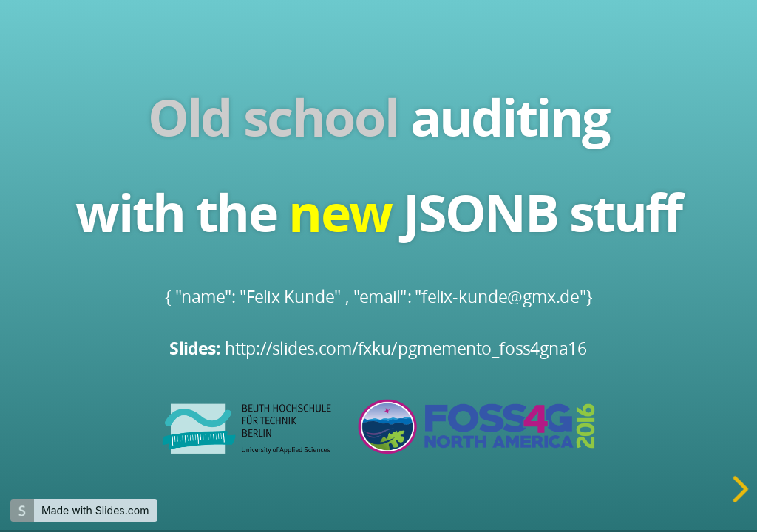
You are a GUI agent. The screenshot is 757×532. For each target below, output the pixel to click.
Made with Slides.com (95, 510)
